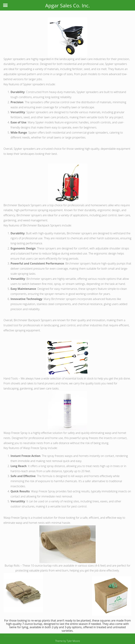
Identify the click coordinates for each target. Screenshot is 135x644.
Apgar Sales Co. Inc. (67, 5)
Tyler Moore (73, 641)
